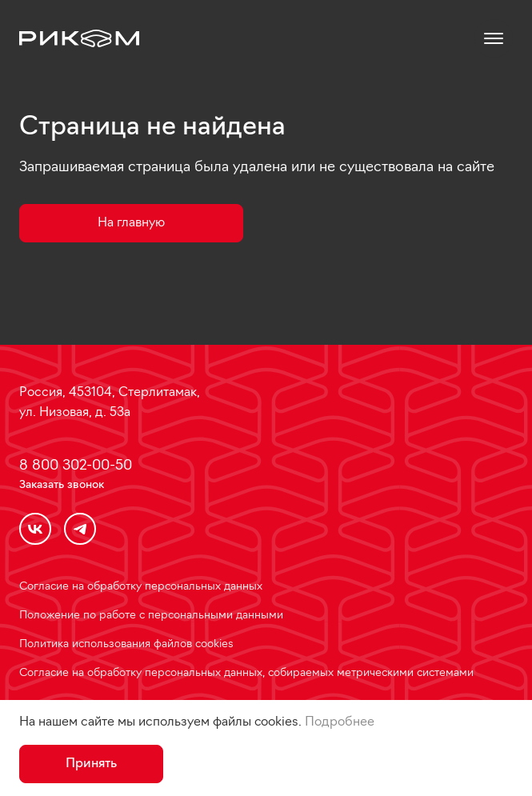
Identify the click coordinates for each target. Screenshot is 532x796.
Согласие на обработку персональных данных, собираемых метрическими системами (246, 673)
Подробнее (340, 722)
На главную (131, 223)
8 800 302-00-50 (76, 466)
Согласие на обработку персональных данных (141, 587)
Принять (91, 764)
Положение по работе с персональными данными (151, 616)
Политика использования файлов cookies (126, 644)
